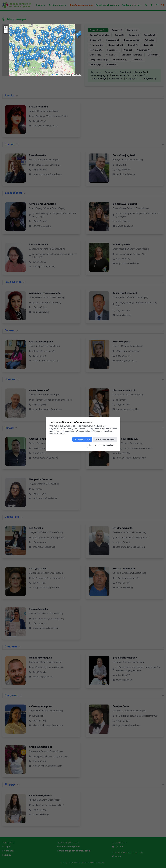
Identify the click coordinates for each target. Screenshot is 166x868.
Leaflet (55, 75)
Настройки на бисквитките (102, 445)
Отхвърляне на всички (105, 439)
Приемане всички (82, 439)
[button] (20, 63)
